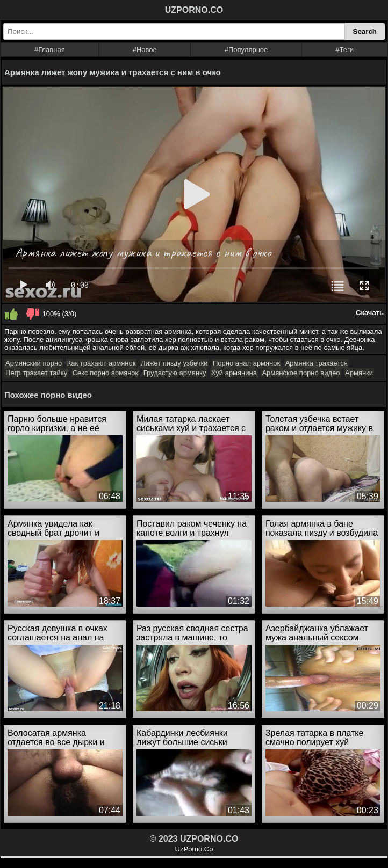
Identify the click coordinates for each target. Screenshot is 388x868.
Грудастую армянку (175, 373)
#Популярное (246, 50)
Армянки (359, 373)
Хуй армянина (234, 373)
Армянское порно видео (301, 373)
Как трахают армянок (102, 363)
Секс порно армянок (106, 373)
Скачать (370, 313)
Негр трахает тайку (36, 373)
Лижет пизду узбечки (174, 363)
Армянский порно (34, 363)
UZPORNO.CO (194, 10)
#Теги (344, 50)
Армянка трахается (317, 363)
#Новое (145, 50)
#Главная (50, 50)
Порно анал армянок (246, 363)
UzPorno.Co (194, 849)
